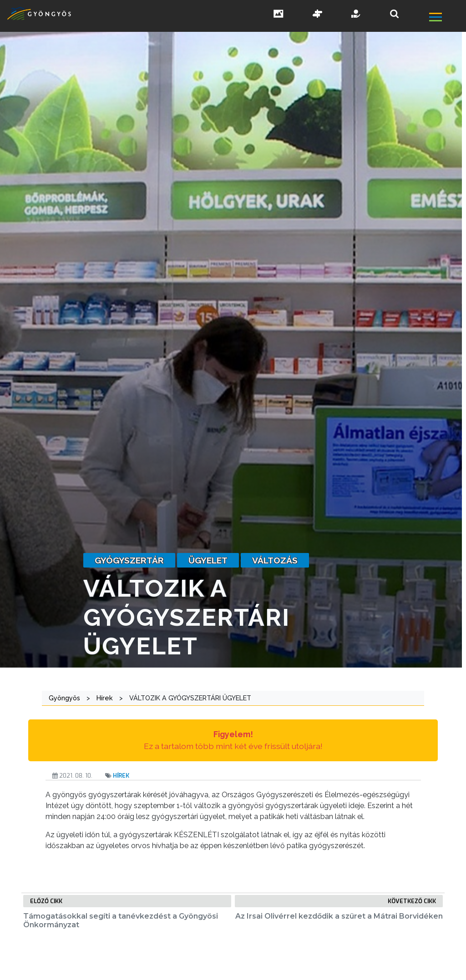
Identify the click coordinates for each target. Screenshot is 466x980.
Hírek (121, 776)
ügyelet (208, 560)
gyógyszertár (129, 560)
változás (275, 560)
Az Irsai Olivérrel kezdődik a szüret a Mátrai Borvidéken (339, 916)
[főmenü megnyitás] (447, 18)
